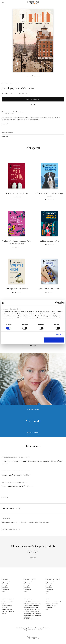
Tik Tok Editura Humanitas (31, 606)
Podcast (4, 604)
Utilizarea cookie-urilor (52, 604)
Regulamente (49, 607)
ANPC (48, 609)
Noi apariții (5, 584)
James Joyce (8, 88)
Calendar (5, 497)
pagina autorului (33, 433)
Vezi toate (33, 346)
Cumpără (33, 99)
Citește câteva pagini (33, 76)
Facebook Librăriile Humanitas (32, 613)
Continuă (5, 124)
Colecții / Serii (5, 590)
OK (54, 340)
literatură (5, 94)
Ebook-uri (4, 607)
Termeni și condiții (51, 606)
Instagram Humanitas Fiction (32, 609)
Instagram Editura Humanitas (32, 604)
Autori (4, 591)
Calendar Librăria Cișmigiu (11, 508)
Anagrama (39, 630)
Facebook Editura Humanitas (32, 602)
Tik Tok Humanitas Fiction (31, 611)
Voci (47, 593)
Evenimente (5, 588)
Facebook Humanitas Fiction (32, 607)
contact (33, 558)
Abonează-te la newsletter (11, 529)
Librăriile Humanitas (7, 602)
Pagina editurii (6, 582)
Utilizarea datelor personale (53, 602)
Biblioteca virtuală (7, 606)
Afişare (59, 334)
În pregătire (5, 586)
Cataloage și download (8, 611)
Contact (4, 613)
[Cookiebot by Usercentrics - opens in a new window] (57, 303)
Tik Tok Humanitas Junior (31, 619)
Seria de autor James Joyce (19, 94)
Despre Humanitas (7, 609)
